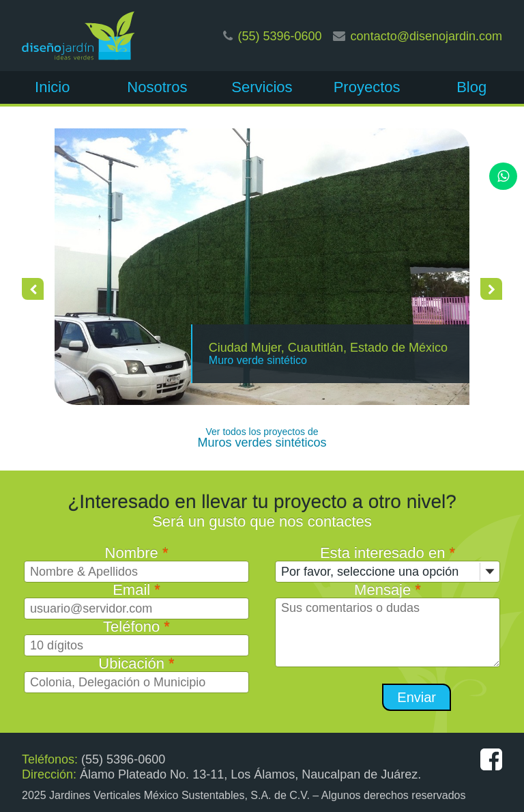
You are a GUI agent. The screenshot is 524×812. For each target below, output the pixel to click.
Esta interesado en (388, 553)
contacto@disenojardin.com (426, 36)
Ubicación (136, 663)
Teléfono (136, 627)
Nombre (137, 553)
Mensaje (388, 590)
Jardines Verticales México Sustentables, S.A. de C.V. (179, 795)
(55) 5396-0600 (280, 36)
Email (136, 590)
